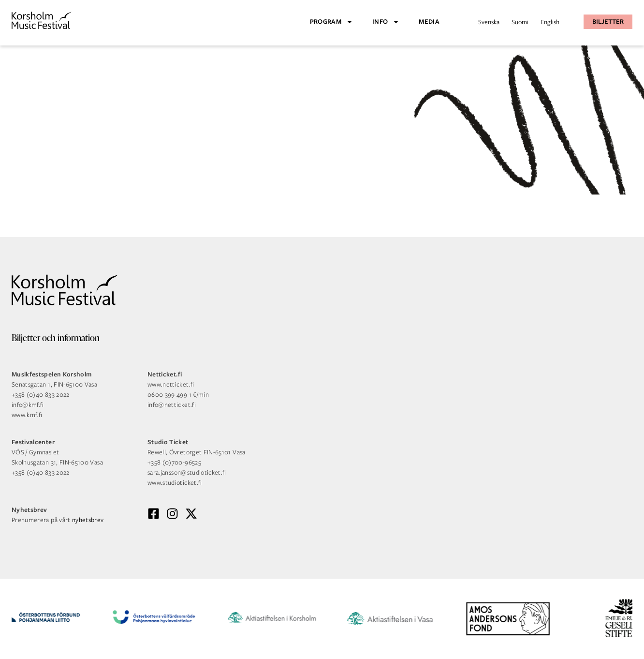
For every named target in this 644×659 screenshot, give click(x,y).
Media (429, 22)
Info (386, 22)
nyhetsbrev (88, 520)
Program (331, 22)
